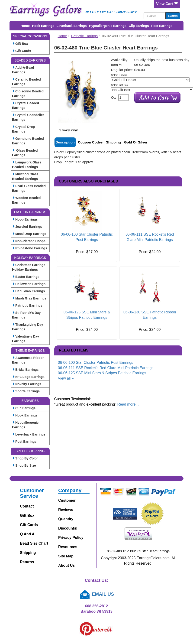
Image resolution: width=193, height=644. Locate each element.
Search (173, 16)
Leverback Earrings (72, 26)
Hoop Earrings (25, 219)
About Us (66, 565)
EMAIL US (97, 594)
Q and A (27, 534)
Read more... (128, 404)
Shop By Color (25, 458)
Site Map (66, 556)
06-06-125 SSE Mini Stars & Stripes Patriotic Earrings (102, 373)
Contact (27, 506)
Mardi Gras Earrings (29, 298)
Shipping (113, 142)
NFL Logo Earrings (28, 377)
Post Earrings (162, 26)
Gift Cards (22, 51)
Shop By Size (24, 465)
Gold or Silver (136, 142)
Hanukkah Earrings (29, 291)
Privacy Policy (71, 538)
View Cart (167, 4)
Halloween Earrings (29, 284)
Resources (68, 547)
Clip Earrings (139, 26)
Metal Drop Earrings (29, 234)
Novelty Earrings (27, 384)
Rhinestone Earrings (30, 248)
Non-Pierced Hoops (29, 241)
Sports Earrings (26, 391)
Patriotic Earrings (27, 306)
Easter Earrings (26, 277)
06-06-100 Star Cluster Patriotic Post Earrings (96, 363)
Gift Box (20, 44)
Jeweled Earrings (27, 227)
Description (65, 142)
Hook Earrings (43, 26)
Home (25, 26)
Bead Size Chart (34, 543)
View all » (66, 378)
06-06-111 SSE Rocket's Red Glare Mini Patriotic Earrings (106, 368)
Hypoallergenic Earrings (108, 26)
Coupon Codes (90, 142)
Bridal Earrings (25, 370)
